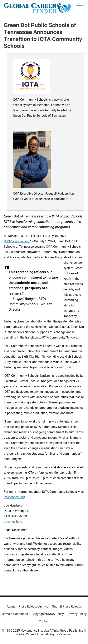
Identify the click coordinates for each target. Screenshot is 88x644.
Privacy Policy (77, 614)
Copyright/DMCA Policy (48, 614)
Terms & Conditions (15, 614)
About (11, 606)
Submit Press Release (67, 606)
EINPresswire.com (17, 241)
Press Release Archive (33, 606)
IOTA (49, 247)
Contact (44, 621)
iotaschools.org (14, 497)
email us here (13, 522)
